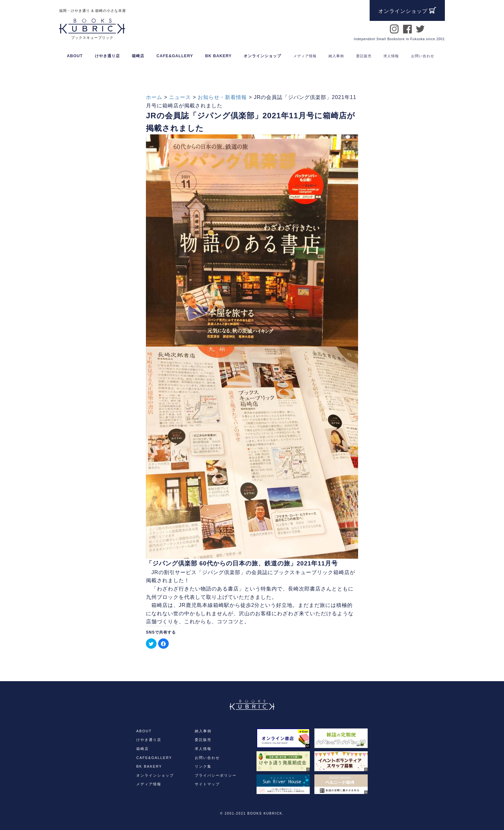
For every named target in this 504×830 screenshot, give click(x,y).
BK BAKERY (218, 56)
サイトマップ (207, 784)
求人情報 (203, 749)
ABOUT (75, 56)
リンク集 (203, 766)
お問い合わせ (207, 758)
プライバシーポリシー (216, 775)
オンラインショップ (262, 56)
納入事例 (203, 731)
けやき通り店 (107, 56)
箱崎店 (138, 56)
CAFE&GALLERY (175, 56)
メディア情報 (149, 784)
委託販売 (203, 740)
